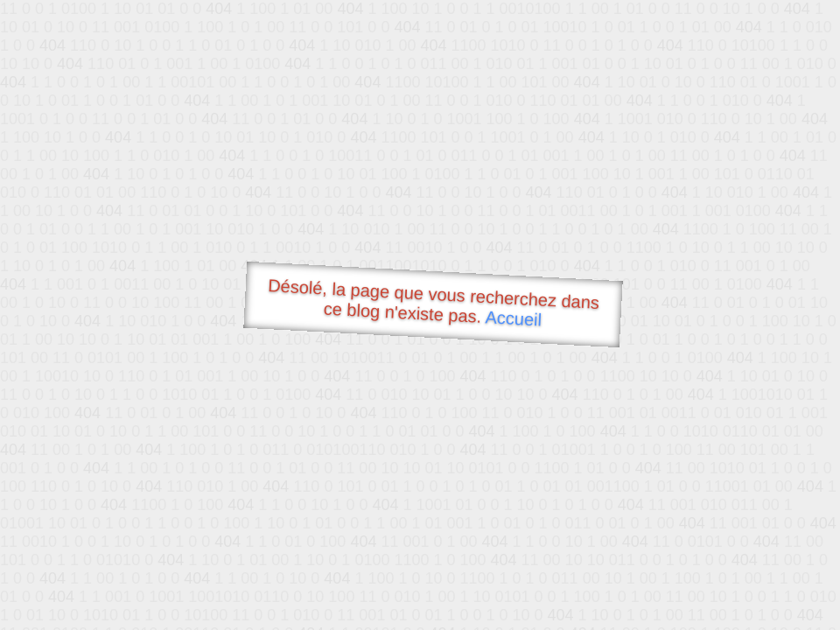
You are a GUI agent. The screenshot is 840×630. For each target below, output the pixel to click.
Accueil (514, 318)
